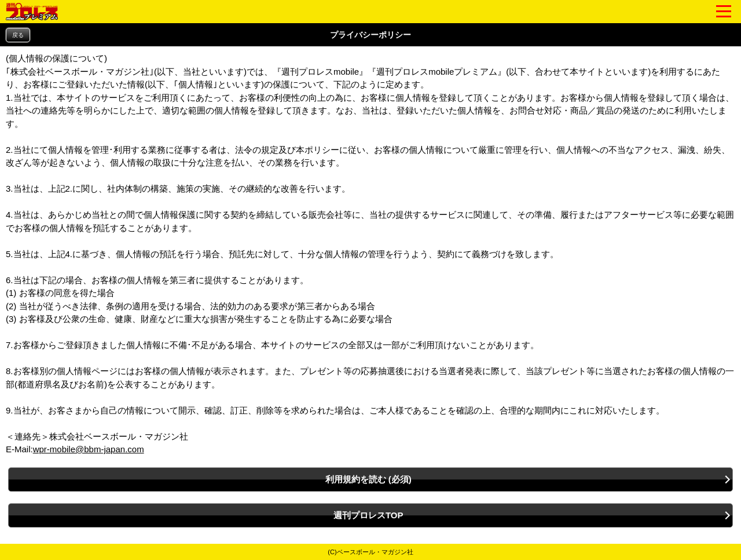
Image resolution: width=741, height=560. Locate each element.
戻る (18, 35)
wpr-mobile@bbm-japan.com (89, 449)
